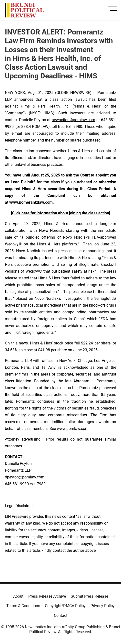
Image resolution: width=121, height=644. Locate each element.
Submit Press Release (89, 596)
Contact (61, 615)
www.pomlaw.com (73, 429)
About (18, 596)
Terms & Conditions (23, 606)
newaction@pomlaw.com (73, 120)
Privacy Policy (103, 606)
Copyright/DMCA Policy (65, 606)
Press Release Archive (47, 596)
